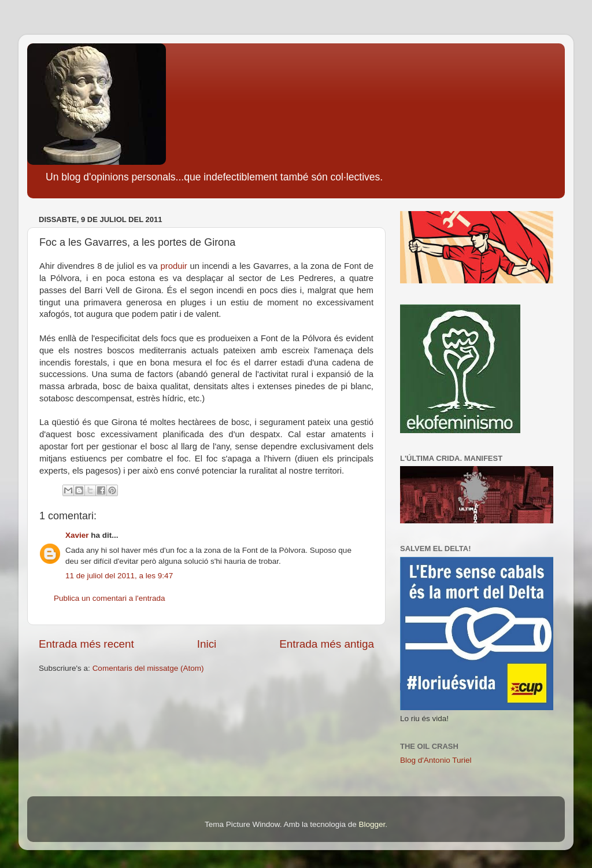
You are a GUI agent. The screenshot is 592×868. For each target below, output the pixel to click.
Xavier (77, 535)
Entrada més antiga (327, 644)
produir (173, 266)
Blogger (372, 824)
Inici (207, 644)
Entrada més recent (86, 644)
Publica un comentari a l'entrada (109, 598)
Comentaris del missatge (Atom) (148, 668)
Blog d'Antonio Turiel (436, 760)
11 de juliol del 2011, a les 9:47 (119, 576)
